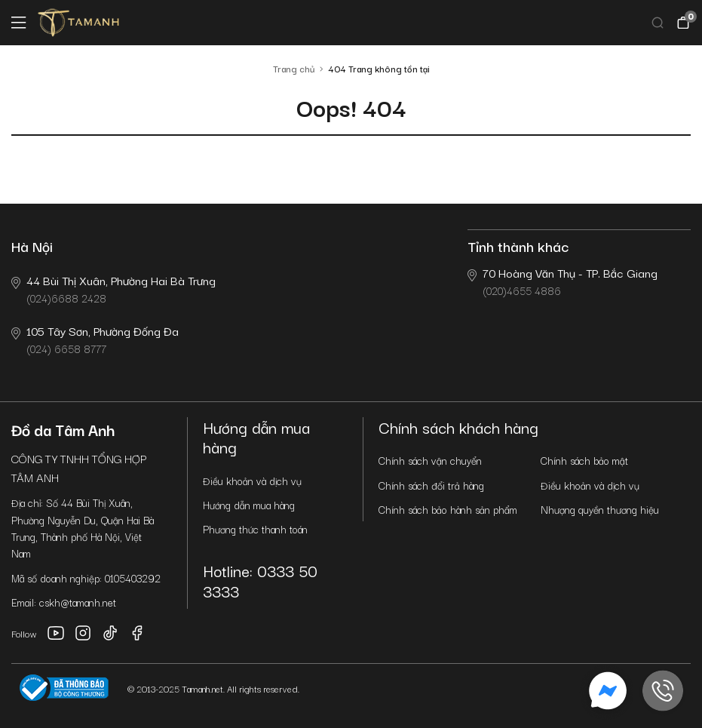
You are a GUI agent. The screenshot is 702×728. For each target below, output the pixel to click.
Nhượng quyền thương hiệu (600, 509)
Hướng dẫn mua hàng (249, 505)
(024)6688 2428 (113, 289)
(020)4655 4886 (563, 281)
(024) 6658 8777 (95, 339)
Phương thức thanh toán (255, 529)
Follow (24, 633)
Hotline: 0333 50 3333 (260, 581)
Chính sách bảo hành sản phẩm (448, 509)
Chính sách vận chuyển (430, 460)
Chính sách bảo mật (584, 460)
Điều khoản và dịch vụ (252, 481)
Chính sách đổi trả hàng (431, 485)
